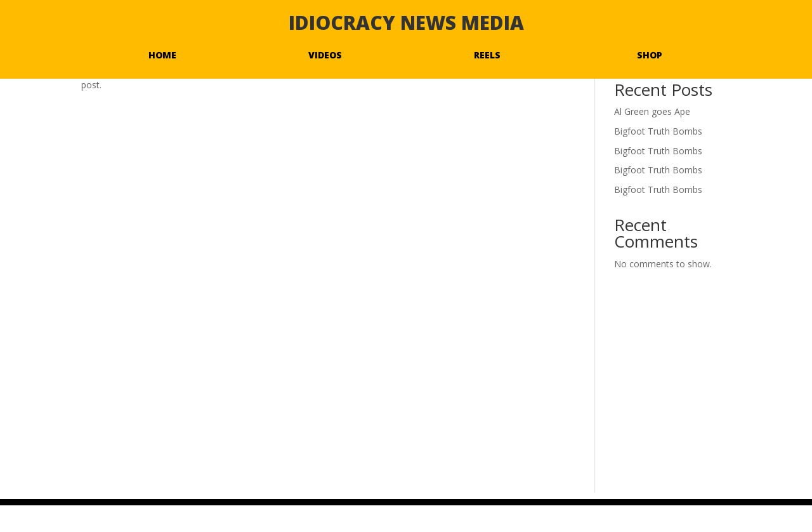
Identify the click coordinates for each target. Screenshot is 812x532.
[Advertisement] (406, 404)
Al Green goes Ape (652, 111)
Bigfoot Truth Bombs (658, 131)
